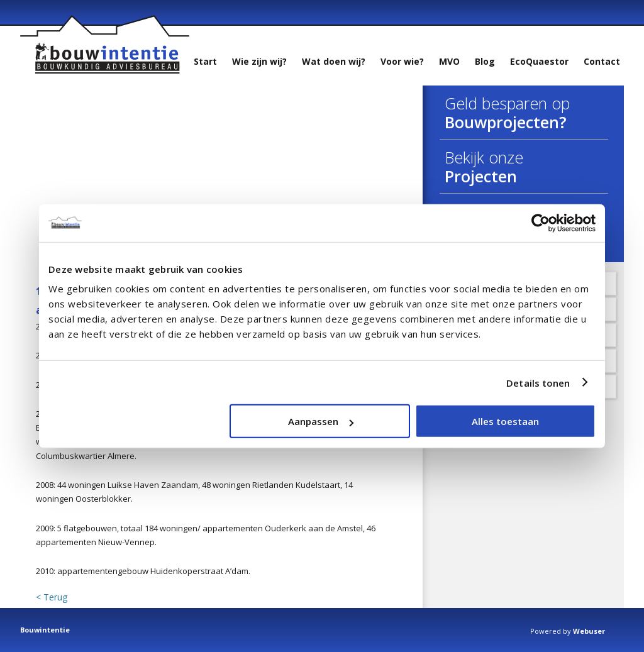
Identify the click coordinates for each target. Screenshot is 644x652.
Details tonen (538, 382)
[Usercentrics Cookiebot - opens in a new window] (541, 223)
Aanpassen (321, 421)
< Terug (52, 597)
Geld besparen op (507, 103)
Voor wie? (402, 61)
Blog (485, 61)
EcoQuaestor (539, 61)
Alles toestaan (505, 421)
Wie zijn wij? (259, 61)
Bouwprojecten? (506, 122)
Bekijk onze (484, 157)
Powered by (568, 631)
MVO (449, 61)
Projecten (481, 176)
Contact (602, 61)
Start (205, 61)
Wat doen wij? (334, 61)
